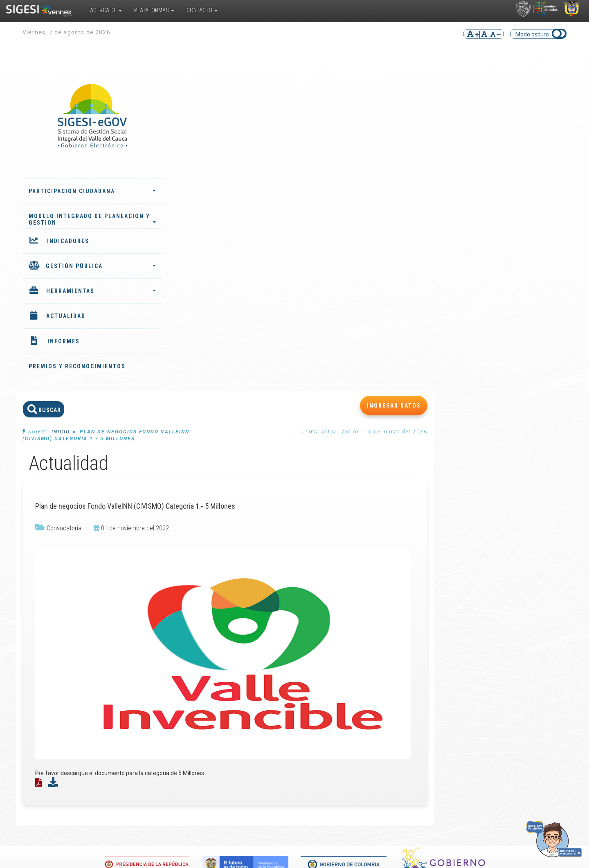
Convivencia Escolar (141, 686)
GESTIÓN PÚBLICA (94, 266)
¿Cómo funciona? (62, 634)
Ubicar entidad (527, 647)
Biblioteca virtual (333, 627)
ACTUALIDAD (66, 316)
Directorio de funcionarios (524, 637)
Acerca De (106, 10)
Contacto (202, 10)
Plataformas (154, 10)
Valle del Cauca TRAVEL (135, 656)
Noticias (420, 627)
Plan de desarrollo (237, 640)
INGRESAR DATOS (533, 81)
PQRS (516, 627)
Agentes (225, 647)
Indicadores (228, 634)
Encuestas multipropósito (330, 650)
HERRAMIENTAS (95, 291)
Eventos (420, 634)
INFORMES (64, 341)
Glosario (322, 660)
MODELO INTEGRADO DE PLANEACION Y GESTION (86, 219)
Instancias (227, 653)
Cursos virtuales (332, 634)
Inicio (200, 107)
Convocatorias (428, 640)
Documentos (328, 640)
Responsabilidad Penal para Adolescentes (137, 673)
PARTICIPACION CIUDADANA (86, 191)
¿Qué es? (52, 627)
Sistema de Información (131, 643)
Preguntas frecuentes (326, 670)
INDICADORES (68, 241)
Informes (225, 627)
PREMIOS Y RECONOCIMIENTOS (77, 366)
